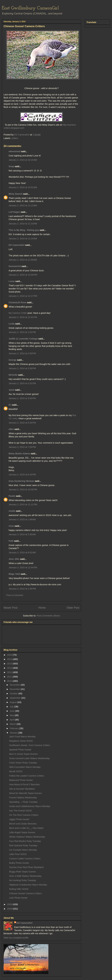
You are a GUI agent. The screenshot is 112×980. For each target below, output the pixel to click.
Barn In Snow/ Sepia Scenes (23, 754)
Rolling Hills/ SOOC (19, 889)
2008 (10, 909)
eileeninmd (14, 151)
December (15, 685)
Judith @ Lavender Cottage (23, 339)
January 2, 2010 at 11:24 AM (23, 239)
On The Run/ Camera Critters (24, 815)
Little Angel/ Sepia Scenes (22, 832)
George (13, 360)
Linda (12, 324)
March (13, 724)
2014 (10, 664)
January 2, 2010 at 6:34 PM (22, 423)
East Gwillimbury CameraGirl (30, 8)
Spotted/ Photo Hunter (20, 750)
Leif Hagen (14, 212)
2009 (10, 904)
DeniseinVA (15, 266)
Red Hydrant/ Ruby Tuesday (23, 845)
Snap (11, 166)
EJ (10, 405)
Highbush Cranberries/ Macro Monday (28, 885)
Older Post (73, 608)
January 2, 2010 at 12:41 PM (23, 317)
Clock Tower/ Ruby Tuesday (23, 763)
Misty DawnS (16, 194)
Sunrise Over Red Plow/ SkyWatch (26, 867)
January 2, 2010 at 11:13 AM (23, 205)
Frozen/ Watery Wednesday (23, 798)
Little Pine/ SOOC (18, 854)
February (15, 728)
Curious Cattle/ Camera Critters (25, 859)
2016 (10, 655)
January (14, 733)
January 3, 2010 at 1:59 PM (22, 589)
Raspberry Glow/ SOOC (21, 741)
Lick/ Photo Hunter (18, 898)
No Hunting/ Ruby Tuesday (23, 880)
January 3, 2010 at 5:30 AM (22, 534)
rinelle (12, 511)
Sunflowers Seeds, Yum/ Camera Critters (30, 745)
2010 (10, 681)
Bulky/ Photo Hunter (19, 863)
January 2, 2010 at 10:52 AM (23, 187)
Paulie (12, 496)
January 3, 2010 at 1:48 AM (22, 519)
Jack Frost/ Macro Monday (22, 737)
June (12, 711)
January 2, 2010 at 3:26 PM (22, 368)
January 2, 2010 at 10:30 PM (23, 489)
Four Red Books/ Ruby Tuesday (25, 841)
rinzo (11, 526)
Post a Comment (15, 595)
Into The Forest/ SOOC (21, 811)
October (14, 694)
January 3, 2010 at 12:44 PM (23, 567)
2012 (10, 672)
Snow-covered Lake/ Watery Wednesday (29, 758)
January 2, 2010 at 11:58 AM (23, 260)
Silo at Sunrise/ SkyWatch (22, 789)
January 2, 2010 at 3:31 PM (22, 383)
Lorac (12, 281)
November (15, 689)
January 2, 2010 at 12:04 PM (23, 275)
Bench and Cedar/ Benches (23, 824)
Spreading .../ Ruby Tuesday (23, 802)
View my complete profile (16, 938)
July (12, 707)
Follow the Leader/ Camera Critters (27, 776)
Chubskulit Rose (17, 302)
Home (42, 608)
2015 (10, 659)
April (12, 720)
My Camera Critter (18, 313)
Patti (11, 541)
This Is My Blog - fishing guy (24, 230)
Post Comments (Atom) (48, 616)
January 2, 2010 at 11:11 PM (23, 504)
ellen (11, 429)
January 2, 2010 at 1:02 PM (22, 332)
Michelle (13, 375)
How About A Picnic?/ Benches (24, 784)
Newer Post (11, 608)
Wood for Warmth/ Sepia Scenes (25, 793)
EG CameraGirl (17, 245)
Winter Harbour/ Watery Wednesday (27, 837)
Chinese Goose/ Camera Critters (25, 893)
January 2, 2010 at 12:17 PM (23, 296)
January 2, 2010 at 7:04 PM (22, 447)
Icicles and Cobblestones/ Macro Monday (30, 806)
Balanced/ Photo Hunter (21, 780)
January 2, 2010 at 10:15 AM (23, 160)
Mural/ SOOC (16, 771)
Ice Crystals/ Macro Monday (23, 850)
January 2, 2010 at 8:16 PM (22, 475)
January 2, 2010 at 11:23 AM (23, 224)
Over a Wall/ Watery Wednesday (25, 876)
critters (15, 138)
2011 (10, 677)
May (12, 715)
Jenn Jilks (14, 559)
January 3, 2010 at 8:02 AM (22, 553)
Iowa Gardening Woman (21, 481)
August (14, 702)
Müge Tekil (14, 574)
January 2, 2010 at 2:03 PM (22, 353)
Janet (12, 390)
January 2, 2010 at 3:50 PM (22, 398)
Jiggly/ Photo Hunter (19, 819)
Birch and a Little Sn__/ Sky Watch (26, 828)
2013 (10, 668)
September (16, 698)
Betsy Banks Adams (19, 454)
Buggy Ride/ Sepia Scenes (23, 872)
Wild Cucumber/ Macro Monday (25, 767)
